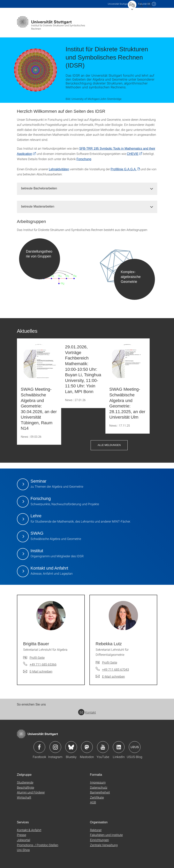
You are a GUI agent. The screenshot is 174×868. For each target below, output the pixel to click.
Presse (22, 835)
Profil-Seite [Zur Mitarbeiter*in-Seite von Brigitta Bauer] (37, 657)
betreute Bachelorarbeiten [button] (39, 188)
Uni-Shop (23, 850)
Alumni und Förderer (31, 792)
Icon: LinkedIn (119, 747)
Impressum (98, 782)
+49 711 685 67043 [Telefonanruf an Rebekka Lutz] (116, 669)
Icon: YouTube (103, 747)
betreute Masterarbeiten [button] (38, 206)
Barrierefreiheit (100, 792)
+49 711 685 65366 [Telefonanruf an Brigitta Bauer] (43, 664)
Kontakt (87, 712)
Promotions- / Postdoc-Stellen (38, 845)
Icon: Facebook (39, 747)
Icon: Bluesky (71, 747)
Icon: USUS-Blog (135, 747)
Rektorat (96, 830)
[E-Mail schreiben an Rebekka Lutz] (110, 676)
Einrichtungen (99, 840)
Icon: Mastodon (87, 747)
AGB (93, 802)
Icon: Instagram (55, 747)
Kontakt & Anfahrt (29, 830)
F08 (144, 4)
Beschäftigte (26, 787)
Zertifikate (97, 797)
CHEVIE (133, 154)
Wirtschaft (24, 797)
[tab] (87, 189)
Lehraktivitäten (59, 169)
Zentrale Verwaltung (104, 845)
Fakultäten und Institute (106, 835)
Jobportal (24, 840)
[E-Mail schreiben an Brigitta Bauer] (38, 671)
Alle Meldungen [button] (109, 445)
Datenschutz (99, 787)
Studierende (25, 782)
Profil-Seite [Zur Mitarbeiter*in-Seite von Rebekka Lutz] (110, 662)
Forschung (84, 159)
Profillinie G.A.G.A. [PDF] (124, 169)
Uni (118, 4)
